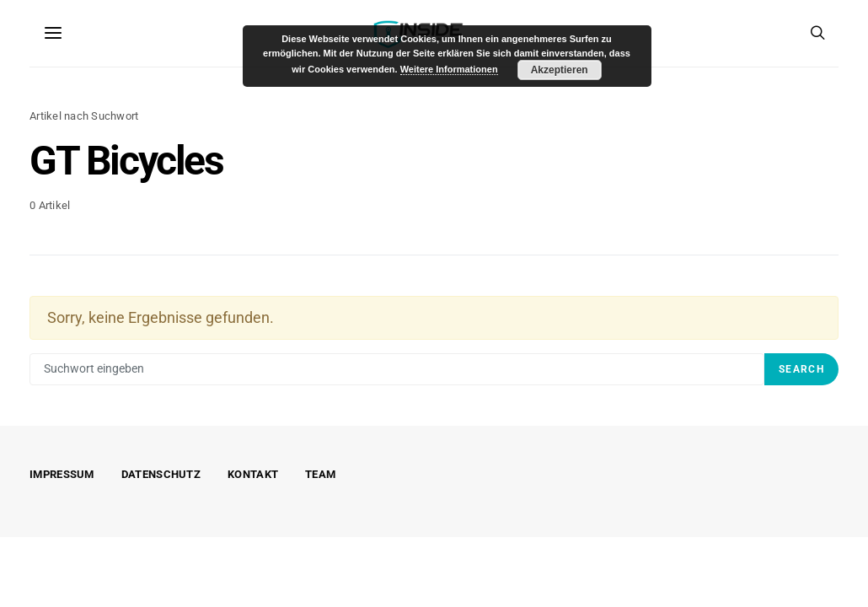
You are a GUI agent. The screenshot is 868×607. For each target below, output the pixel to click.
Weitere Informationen (449, 69)
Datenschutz (161, 474)
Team (320, 474)
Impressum (62, 474)
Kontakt (253, 474)
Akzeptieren (560, 70)
